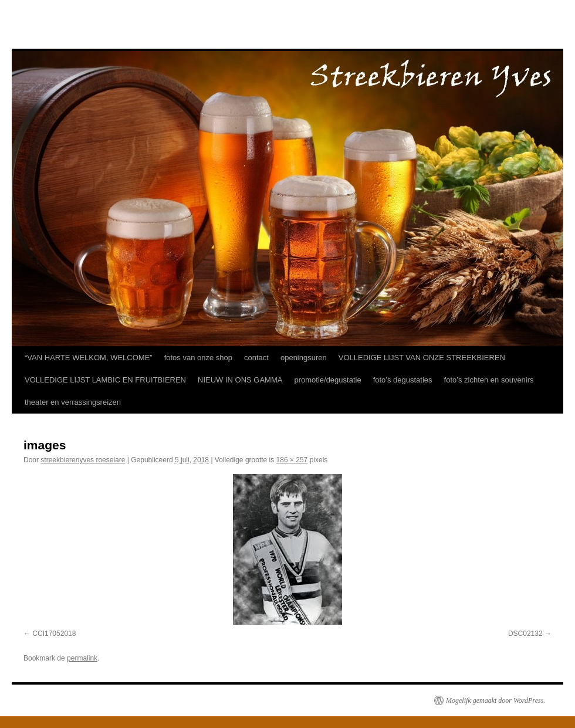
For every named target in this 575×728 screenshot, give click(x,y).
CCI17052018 (54, 634)
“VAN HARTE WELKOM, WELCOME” (89, 358)
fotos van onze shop (198, 358)
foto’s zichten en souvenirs (489, 380)
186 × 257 (292, 460)
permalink (82, 658)
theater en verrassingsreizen (73, 402)
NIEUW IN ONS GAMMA (240, 380)
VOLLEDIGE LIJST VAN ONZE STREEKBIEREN (422, 358)
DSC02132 (525, 634)
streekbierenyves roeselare (83, 460)
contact (256, 358)
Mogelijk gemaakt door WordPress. (495, 700)
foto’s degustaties (403, 380)
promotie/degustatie (327, 380)
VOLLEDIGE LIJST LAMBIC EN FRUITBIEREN (105, 380)
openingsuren (304, 358)
